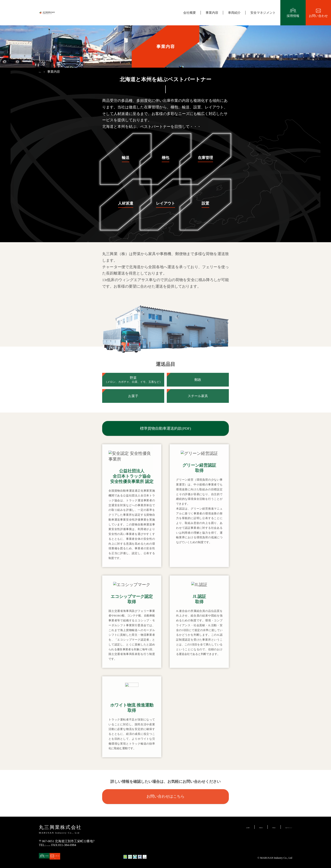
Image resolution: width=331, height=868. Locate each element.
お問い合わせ (318, 18)
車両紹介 (234, 13)
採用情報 (293, 18)
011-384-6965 (54, 845)
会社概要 (190, 13)
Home (43, 71)
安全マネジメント (263, 13)
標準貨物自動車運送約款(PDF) (165, 428)
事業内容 (212, 13)
